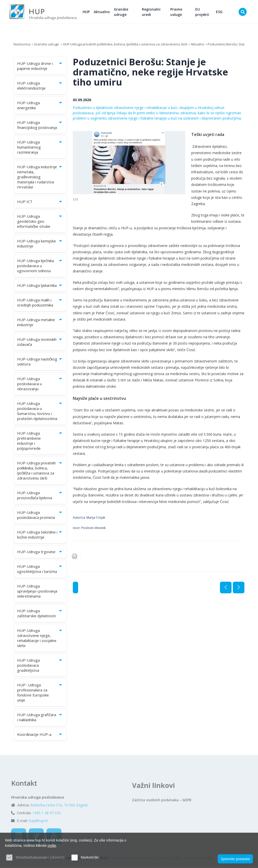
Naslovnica (23, 46)
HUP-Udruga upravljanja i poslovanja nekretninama (37, 593)
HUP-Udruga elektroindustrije (40, 88)
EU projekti (205, 13)
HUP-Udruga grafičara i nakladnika (40, 719)
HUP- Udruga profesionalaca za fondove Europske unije (40, 694)
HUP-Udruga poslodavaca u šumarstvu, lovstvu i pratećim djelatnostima (40, 413)
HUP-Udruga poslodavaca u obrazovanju (40, 386)
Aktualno (109, 13)
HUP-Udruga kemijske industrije (40, 245)
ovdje (52, 846)
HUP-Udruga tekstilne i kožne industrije (40, 537)
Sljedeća (239, 590)
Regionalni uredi (156, 13)
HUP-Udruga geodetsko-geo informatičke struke (40, 223)
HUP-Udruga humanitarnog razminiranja (40, 149)
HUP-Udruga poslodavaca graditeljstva (40, 667)
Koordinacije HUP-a (40, 736)
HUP (93, 13)
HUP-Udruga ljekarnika (40, 287)
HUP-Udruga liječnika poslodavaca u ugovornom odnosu (40, 268)
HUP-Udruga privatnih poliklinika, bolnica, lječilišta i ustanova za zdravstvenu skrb (131, 46)
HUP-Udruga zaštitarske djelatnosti (40, 615)
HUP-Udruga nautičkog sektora (40, 363)
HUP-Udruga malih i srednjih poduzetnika (40, 304)
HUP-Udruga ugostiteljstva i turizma (40, 571)
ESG (220, 13)
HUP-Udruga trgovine (40, 554)
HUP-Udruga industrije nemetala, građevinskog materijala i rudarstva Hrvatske (40, 179)
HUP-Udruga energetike (40, 107)
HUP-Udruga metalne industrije (40, 324)
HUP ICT (40, 204)
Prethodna (226, 590)
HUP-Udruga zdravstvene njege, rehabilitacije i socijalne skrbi (40, 640)
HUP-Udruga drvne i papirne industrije (40, 68)
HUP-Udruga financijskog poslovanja (40, 127)
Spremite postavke (235, 858)
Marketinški (90, 857)
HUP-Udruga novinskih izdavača (40, 344)
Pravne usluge (180, 13)
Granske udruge (128, 13)
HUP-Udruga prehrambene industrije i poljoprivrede (40, 443)
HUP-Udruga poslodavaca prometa (40, 517)
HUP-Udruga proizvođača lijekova (40, 497)
